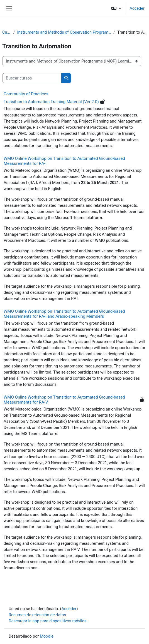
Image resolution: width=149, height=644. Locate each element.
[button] (116, 8)
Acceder (137, 8)
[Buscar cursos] (32, 78)
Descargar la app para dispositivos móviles (47, 621)
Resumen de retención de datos (37, 615)
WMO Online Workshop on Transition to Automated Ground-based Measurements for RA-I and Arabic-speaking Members (64, 314)
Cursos (7, 32)
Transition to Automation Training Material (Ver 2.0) (51, 102)
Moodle (47, 636)
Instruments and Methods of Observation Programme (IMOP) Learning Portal (64, 32)
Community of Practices (26, 94)
